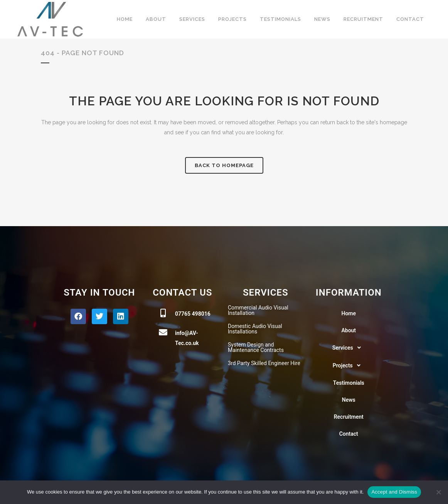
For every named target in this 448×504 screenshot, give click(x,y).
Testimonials (349, 383)
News (349, 400)
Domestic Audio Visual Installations (255, 329)
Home (349, 313)
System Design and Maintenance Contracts (256, 347)
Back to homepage (224, 165)
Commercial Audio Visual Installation (258, 310)
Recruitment (349, 417)
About (349, 330)
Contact (349, 434)
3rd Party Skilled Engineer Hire (264, 363)
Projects (349, 365)
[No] (438, 492)
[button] (349, 348)
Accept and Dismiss (394, 492)
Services (349, 348)
